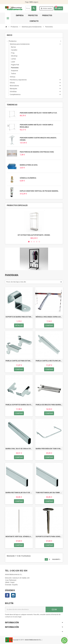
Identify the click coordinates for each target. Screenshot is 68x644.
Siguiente (57, 559)
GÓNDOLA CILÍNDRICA (28, 178)
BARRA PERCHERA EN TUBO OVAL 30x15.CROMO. (49, 449)
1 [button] (29, 242)
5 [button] (39, 242)
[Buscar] (31, 8)
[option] (34, 224)
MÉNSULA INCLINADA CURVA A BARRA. (49, 317)
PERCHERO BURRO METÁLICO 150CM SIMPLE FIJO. (38, 113)
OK (54, 609)
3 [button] (34, 242)
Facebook (7, 595)
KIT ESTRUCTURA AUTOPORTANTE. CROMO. (34, 235)
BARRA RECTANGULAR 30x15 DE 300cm (19, 493)
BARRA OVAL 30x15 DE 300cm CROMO (19, 449)
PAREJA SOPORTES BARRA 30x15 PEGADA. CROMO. (19, 405)
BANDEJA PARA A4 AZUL (29, 165)
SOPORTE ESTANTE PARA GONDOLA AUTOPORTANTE (49, 537)
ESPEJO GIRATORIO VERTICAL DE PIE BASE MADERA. (39, 191)
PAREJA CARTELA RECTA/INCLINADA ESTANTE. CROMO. (49, 361)
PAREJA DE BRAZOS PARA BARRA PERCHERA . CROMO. (49, 405)
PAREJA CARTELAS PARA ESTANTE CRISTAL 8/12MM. (19, 361)
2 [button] (31, 242)
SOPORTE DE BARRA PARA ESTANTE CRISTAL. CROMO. (19, 317)
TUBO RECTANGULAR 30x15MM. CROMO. (49, 493)
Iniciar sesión (46, 8)
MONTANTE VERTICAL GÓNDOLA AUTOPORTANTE (19, 537)
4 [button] (37, 242)
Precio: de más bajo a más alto (16, 282)
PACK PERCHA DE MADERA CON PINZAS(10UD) (37, 152)
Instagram (13, 595)
